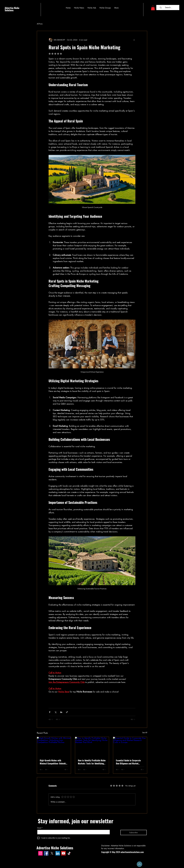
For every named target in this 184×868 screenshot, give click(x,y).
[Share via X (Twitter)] (55, 712)
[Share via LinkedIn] (61, 712)
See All (145, 733)
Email (40, 828)
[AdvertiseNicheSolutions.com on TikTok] (69, 853)
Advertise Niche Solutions (12, 9)
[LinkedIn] (58, 853)
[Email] (73, 832)
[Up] (139, 864)
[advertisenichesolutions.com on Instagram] (40, 853)
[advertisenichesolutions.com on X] (52, 853)
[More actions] (134, 40)
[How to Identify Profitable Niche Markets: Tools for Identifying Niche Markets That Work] (92, 746)
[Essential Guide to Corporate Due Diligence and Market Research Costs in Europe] (130, 746)
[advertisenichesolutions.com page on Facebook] (46, 853)
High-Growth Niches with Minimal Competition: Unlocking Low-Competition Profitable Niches (54, 762)
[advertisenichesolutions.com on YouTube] (63, 853)
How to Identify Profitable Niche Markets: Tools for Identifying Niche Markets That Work (92, 762)
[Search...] (169, 8)
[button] (153, 8)
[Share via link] (67, 712)
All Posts (40, 24)
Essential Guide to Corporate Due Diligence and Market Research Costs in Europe (128, 762)
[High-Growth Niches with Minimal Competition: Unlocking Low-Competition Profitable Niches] (54, 746)
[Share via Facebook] (50, 712)
